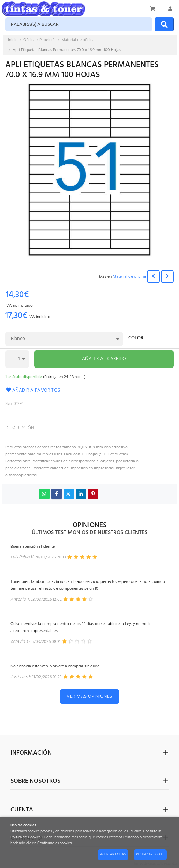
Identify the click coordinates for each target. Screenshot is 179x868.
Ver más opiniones (89, 696)
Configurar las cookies (54, 843)
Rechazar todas (150, 854)
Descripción (20, 428)
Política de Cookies (25, 837)
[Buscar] (164, 24)
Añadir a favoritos (33, 390)
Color (136, 339)
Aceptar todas (113, 854)
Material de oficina (129, 277)
